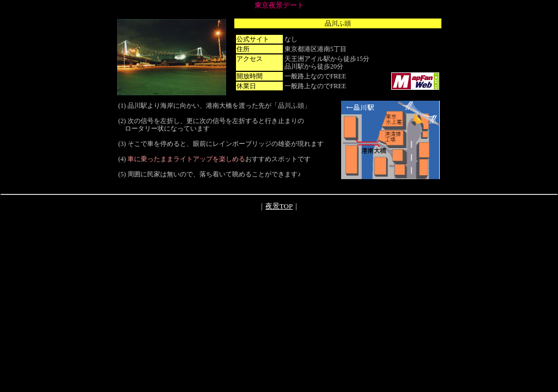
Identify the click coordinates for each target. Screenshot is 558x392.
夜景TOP (279, 206)
